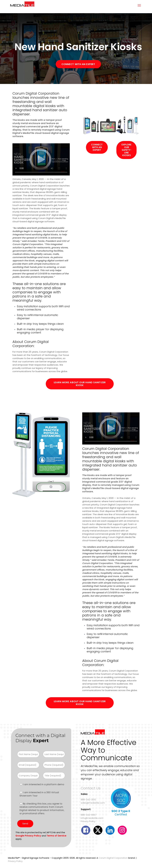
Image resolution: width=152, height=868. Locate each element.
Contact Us (91, 788)
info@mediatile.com (92, 818)
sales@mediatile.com (93, 803)
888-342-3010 (88, 800)
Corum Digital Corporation (113, 858)
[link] (111, 125)
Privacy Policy (88, 821)
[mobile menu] (139, 5)
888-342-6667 (89, 815)
